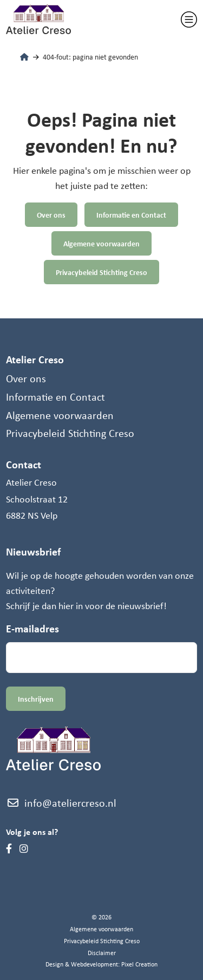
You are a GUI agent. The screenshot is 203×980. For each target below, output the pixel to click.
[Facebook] (9, 848)
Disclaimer (102, 953)
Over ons (51, 215)
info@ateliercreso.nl (61, 803)
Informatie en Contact (131, 215)
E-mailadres (32, 628)
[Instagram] (24, 848)
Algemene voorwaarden (101, 243)
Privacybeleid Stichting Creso (101, 272)
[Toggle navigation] (189, 19)
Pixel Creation (139, 964)
